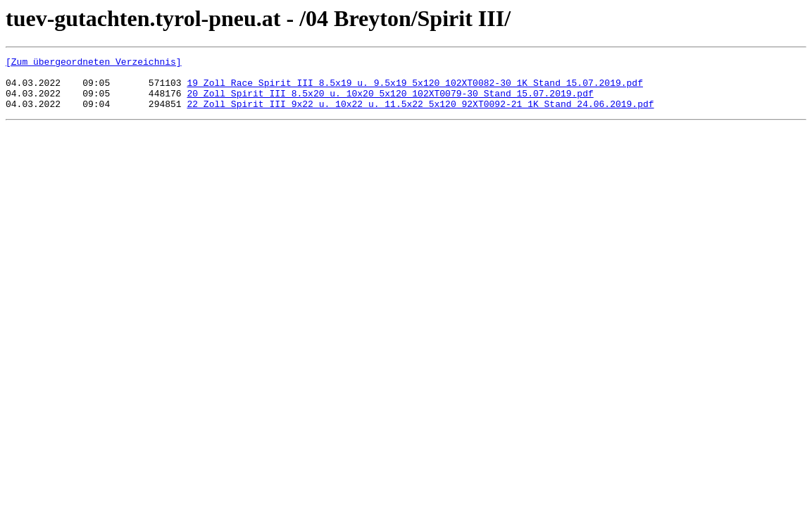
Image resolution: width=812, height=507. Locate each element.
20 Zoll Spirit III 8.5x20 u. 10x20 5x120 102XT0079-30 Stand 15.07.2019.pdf (390, 101)
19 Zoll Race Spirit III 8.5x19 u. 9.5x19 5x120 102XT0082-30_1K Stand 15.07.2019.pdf (414, 89)
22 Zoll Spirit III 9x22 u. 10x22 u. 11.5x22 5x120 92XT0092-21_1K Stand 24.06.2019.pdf (420, 114)
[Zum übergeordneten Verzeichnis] (94, 63)
